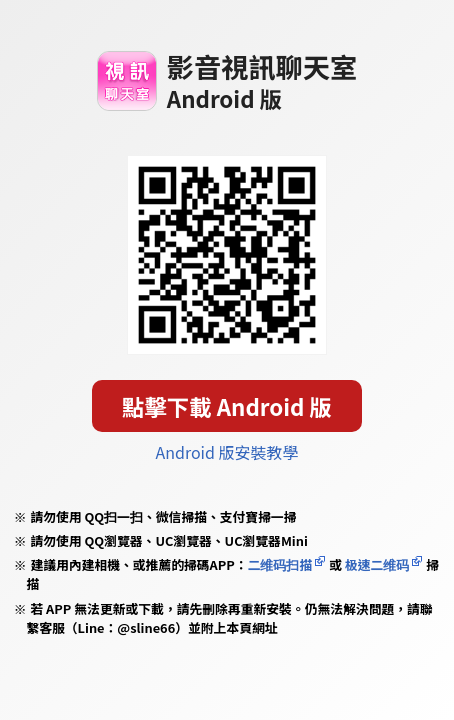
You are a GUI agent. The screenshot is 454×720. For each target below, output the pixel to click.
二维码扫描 (280, 564)
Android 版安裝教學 (227, 452)
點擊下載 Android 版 (227, 406)
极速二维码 (377, 564)
